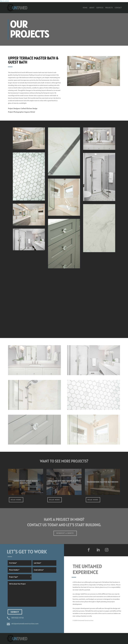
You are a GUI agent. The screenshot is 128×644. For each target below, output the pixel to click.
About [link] (92, 8)
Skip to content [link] (4, 1)
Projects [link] (109, 8)
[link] (17, 8)
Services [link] (100, 8)
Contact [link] (118, 8)
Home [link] (85, 8)
